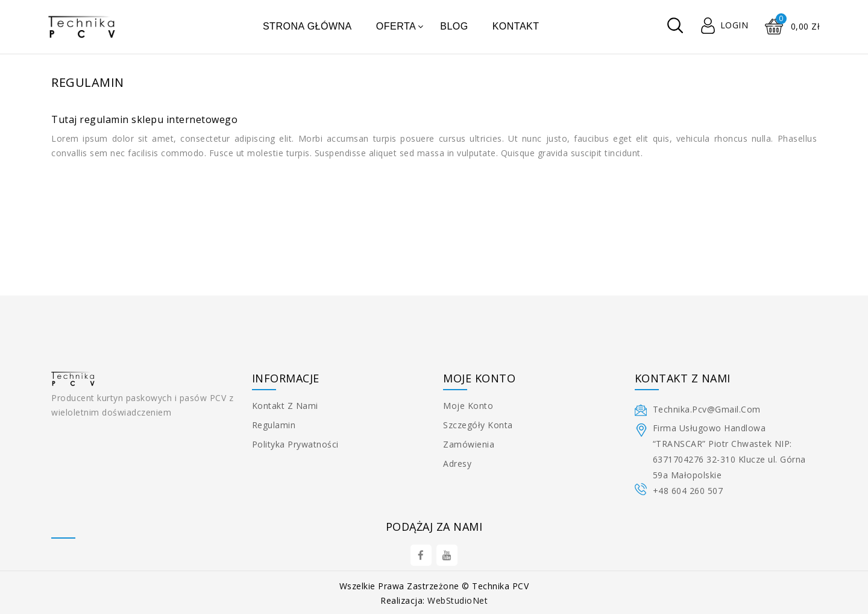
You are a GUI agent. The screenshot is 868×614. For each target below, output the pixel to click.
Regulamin (274, 425)
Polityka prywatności (295, 444)
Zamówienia (469, 444)
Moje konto (468, 406)
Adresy (457, 464)
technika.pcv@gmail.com (707, 409)
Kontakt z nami (285, 406)
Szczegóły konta (478, 425)
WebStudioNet (458, 600)
